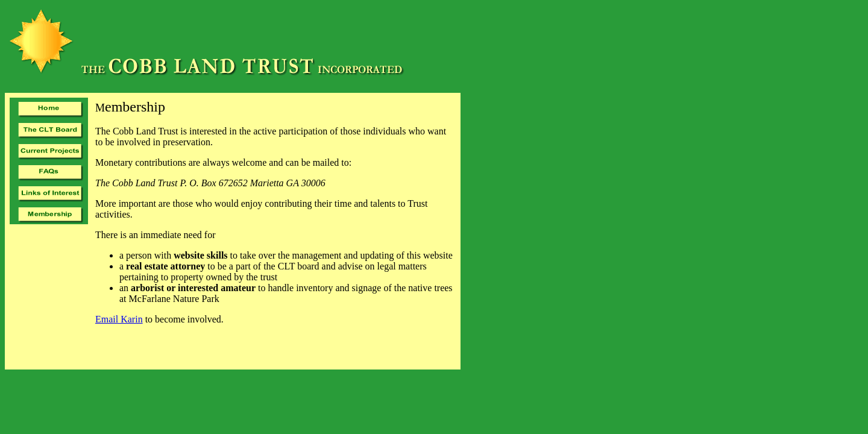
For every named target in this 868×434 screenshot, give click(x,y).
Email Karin (119, 319)
